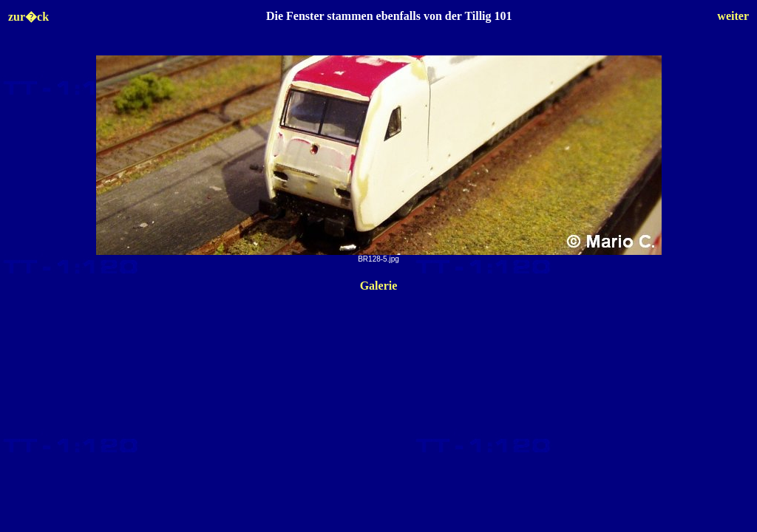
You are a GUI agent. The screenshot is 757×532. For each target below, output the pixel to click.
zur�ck (28, 17)
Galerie (379, 286)
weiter (733, 16)
